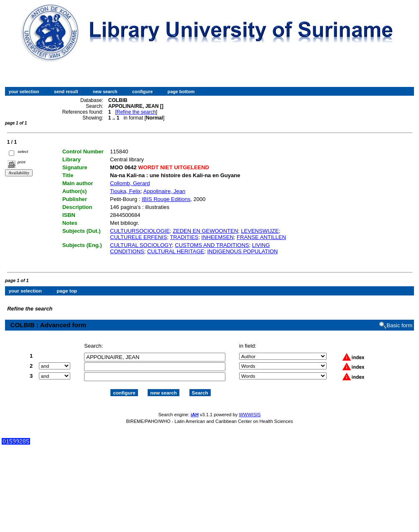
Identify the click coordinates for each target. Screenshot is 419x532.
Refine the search (136, 112)
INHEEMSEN (218, 237)
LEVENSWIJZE (260, 231)
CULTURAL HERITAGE (176, 251)
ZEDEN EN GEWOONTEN (205, 231)
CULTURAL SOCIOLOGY (141, 245)
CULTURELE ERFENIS (138, 237)
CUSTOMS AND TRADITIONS (212, 245)
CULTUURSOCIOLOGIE (140, 231)
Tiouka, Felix (125, 191)
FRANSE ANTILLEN (261, 237)
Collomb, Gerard (130, 183)
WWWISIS (250, 415)
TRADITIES (184, 237)
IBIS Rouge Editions (166, 199)
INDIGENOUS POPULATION (242, 251)
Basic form (400, 325)
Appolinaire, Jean (164, 191)
